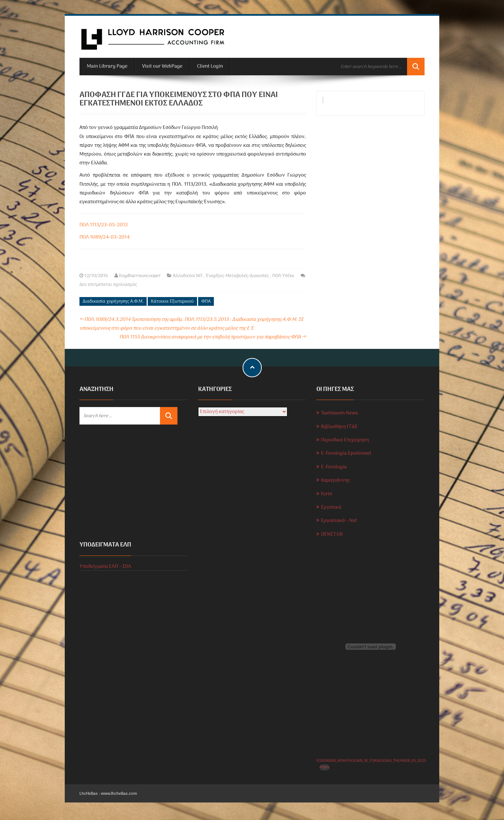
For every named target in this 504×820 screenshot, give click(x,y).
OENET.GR (332, 534)
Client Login (210, 66)
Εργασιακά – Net (339, 521)
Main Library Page (107, 66)
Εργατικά (331, 507)
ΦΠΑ (206, 301)
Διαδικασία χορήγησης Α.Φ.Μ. (113, 301)
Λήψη (324, 767)
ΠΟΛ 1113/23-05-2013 (104, 225)
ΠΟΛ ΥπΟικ (283, 276)
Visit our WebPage (162, 66)
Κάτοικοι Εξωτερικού (172, 301)
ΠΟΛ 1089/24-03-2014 (104, 237)
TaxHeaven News (339, 413)
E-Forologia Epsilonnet (346, 453)
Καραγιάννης (335, 480)
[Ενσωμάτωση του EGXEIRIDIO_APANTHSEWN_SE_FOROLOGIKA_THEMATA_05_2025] (370, 647)
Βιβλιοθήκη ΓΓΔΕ (339, 427)
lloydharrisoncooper (140, 276)
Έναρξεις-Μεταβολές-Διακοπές (237, 276)
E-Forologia (334, 467)
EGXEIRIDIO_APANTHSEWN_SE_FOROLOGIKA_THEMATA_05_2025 (371, 761)
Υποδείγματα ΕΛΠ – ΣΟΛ (105, 567)
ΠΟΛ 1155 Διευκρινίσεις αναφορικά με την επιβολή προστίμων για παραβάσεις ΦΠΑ (213, 337)
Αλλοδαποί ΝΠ (188, 276)
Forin (327, 494)
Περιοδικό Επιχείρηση (345, 440)
